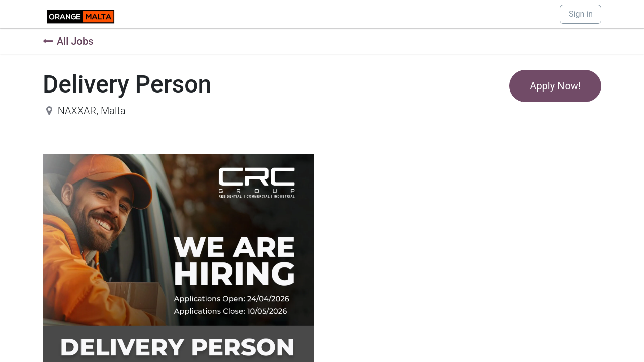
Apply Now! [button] (555, 86)
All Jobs (68, 41)
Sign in (581, 14)
